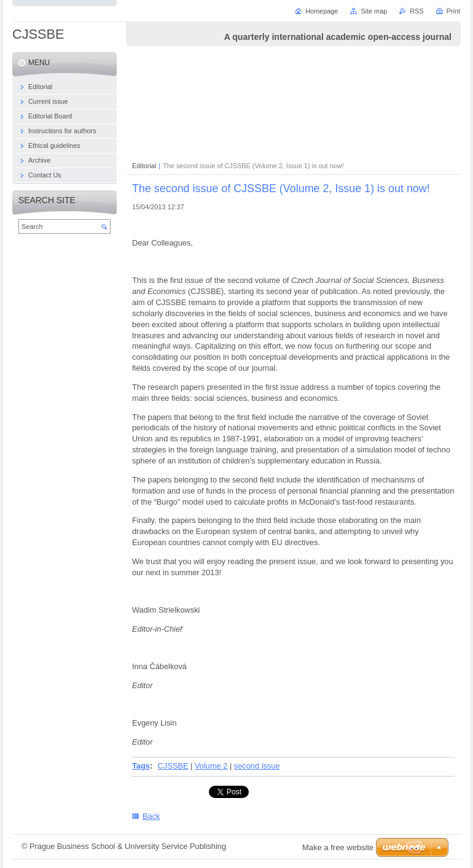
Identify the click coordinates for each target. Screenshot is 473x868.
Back (151, 816)
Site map (374, 11)
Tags (141, 766)
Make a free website (338, 847)
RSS (416, 11)
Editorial (144, 166)
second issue (257, 766)
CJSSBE (173, 766)
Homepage (322, 11)
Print (453, 11)
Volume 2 (211, 766)
